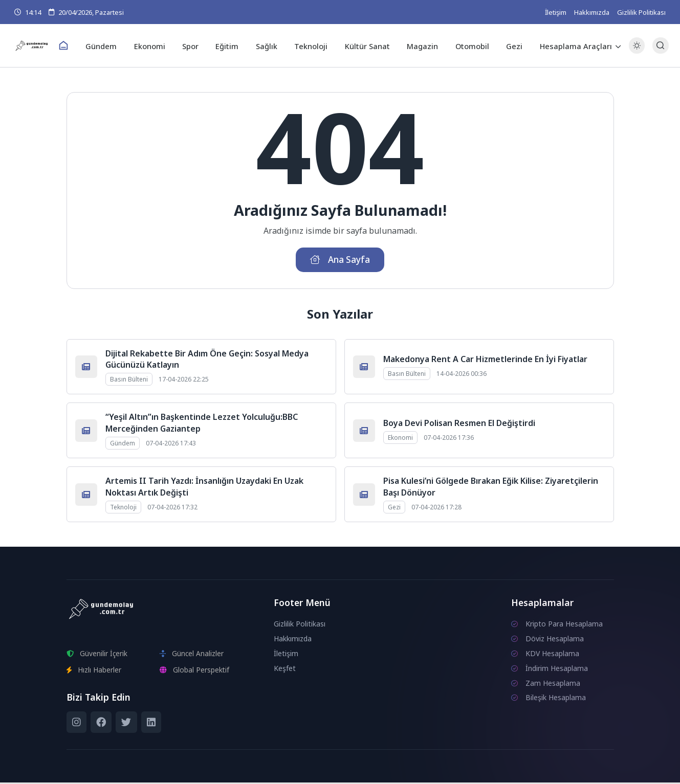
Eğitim (230, 46)
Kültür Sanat (366, 46)
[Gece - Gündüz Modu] (634, 51)
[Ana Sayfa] (72, 46)
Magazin (419, 46)
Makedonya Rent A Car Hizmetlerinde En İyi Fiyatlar (485, 361)
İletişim (556, 12)
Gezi (508, 46)
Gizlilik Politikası (641, 12)
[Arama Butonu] (658, 46)
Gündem (109, 46)
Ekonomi (155, 46)
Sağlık (268, 46)
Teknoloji (311, 46)
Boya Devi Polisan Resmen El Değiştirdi (459, 424)
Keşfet (285, 670)
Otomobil (467, 46)
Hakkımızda (592, 12)
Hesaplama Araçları (568, 46)
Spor (195, 46)
